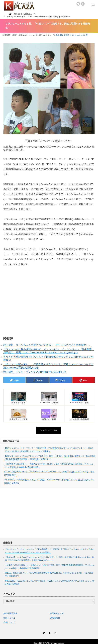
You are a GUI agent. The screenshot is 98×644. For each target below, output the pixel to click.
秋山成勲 (59, 35)
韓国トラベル (9, 618)
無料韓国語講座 (10, 613)
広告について (9, 622)
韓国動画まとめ (57, 613)
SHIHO (66, 35)
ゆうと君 (84, 35)
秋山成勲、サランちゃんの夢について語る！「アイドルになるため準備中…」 (47, 345)
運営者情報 (55, 618)
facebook (83, 4)
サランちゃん (75, 35)
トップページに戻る (49, 430)
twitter (78, 4)
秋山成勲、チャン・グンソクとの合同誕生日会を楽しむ (35, 372)
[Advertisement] (49, 298)
